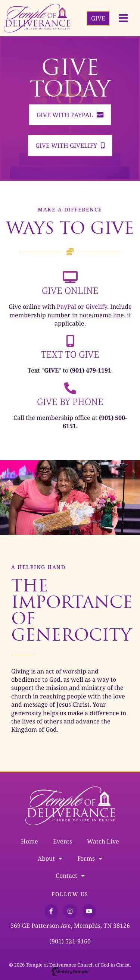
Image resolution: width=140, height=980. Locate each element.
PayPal (66, 307)
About (50, 858)
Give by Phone (70, 401)
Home (29, 841)
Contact (70, 876)
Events (63, 841)
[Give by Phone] (70, 388)
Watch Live (103, 841)
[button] (123, 18)
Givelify (96, 307)
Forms (90, 858)
